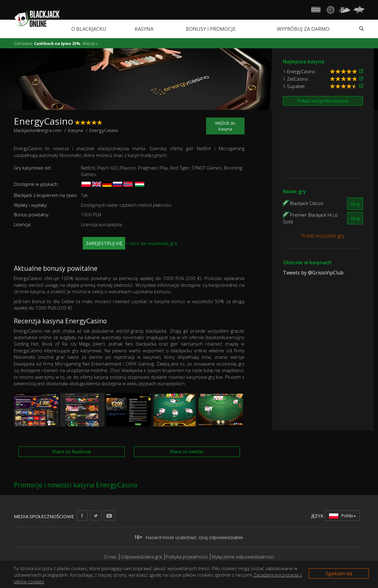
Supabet (296, 86)
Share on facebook (72, 451)
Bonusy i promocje (211, 29)
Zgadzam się (339, 573)
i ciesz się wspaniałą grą (130, 243)
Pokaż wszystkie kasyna (323, 101)
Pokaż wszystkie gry (323, 236)
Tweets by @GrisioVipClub (313, 273)
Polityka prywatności (187, 557)
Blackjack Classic (307, 203)
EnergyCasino (301, 71)
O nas (110, 557)
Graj (355, 204)
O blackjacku (89, 29)
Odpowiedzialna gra (141, 557)
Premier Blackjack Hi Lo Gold (310, 218)
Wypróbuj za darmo (303, 29)
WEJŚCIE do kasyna (225, 126)
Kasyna (144, 29)
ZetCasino (298, 79)
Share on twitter (187, 451)
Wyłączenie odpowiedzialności (243, 557)
